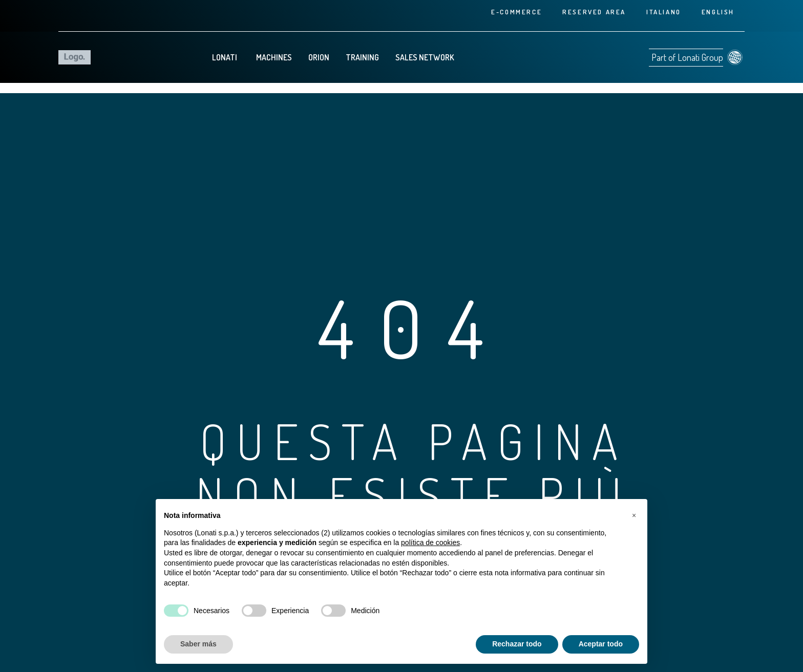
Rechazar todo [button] (517, 644)
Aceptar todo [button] (601, 644)
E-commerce (516, 12)
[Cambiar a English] (718, 12)
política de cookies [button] (430, 543)
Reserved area (594, 12)
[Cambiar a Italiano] (664, 12)
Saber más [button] (198, 644)
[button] (634, 515)
